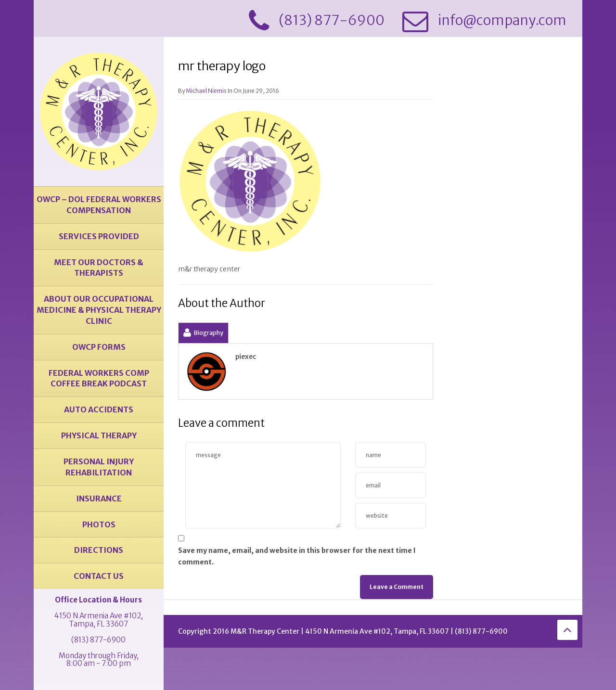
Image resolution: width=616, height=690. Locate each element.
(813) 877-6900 (98, 640)
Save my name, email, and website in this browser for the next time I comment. (297, 556)
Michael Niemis (206, 91)
